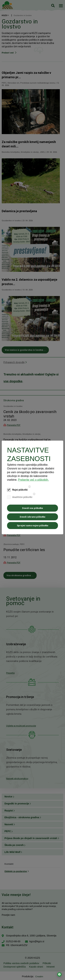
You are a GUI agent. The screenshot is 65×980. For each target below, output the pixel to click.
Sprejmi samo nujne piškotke (33, 526)
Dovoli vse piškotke (33, 508)
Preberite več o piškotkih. (33, 480)
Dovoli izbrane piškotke (33, 517)
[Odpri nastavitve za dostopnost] (59, 974)
